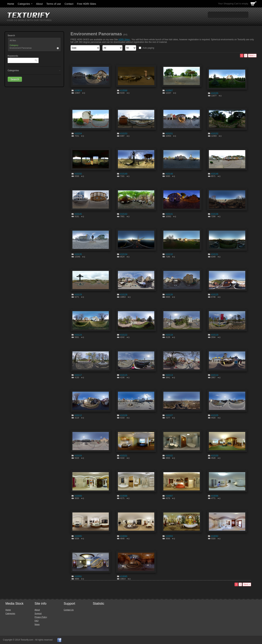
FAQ (37, 621)
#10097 (169, 496)
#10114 (215, 375)
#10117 (78, 375)
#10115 (124, 375)
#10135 (78, 254)
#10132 (169, 254)
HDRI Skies (124, 40)
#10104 (78, 456)
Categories (25, 4)
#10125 (215, 295)
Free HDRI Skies (87, 4)
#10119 (215, 335)
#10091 (78, 576)
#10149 (124, 174)
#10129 (78, 295)
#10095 (78, 536)
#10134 (124, 254)
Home (11, 4)
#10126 (169, 295)
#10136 (215, 214)
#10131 (215, 254)
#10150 (78, 174)
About (39, 4)
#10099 (78, 496)
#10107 (169, 415)
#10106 (124, 415)
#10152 (215, 134)
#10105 (215, 415)
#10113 (169, 375)
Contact (69, 4)
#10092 (215, 536)
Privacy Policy (41, 617)
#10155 (215, 93)
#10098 (124, 496)
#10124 (78, 335)
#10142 (124, 214)
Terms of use (54, 4)
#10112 (78, 415)
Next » (252, 56)
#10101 (124, 456)
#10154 (78, 134)
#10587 (169, 91)
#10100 (215, 456)
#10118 (169, 335)
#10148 (169, 174)
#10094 (124, 536)
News (37, 624)
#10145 (78, 214)
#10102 (169, 456)
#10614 (78, 91)
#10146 (215, 174)
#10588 (124, 91)
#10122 (124, 335)
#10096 (215, 496)
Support (38, 613)
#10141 (169, 214)
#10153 (124, 134)
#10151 (169, 134)
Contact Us (69, 610)
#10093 (169, 536)
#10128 (124, 295)
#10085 (124, 576)
